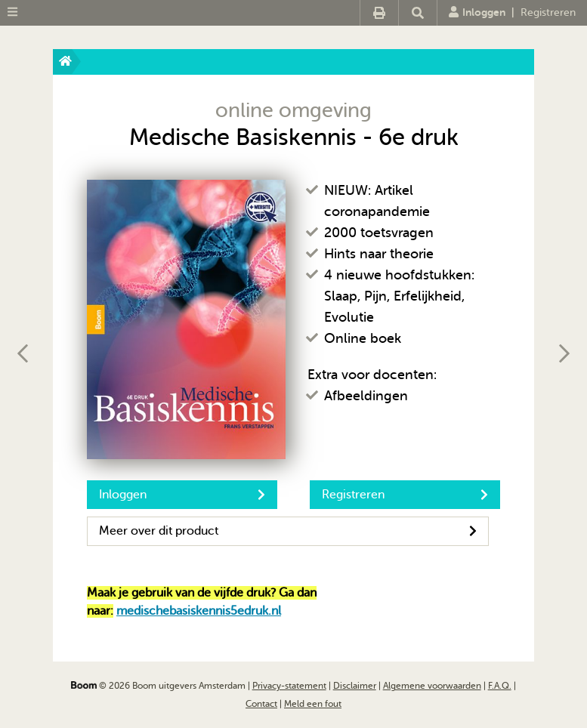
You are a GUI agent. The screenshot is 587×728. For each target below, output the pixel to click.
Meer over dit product (288, 531)
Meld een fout (313, 704)
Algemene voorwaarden (432, 686)
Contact (261, 704)
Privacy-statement (289, 686)
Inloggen (477, 12)
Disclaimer (355, 686)
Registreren (548, 12)
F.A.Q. (500, 686)
